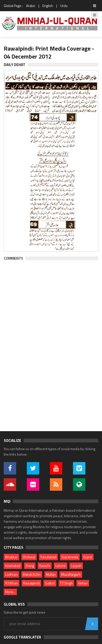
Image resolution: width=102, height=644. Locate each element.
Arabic (31, 6)
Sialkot (50, 583)
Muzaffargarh (71, 574)
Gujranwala (70, 557)
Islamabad (13, 566)
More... (10, 592)
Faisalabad (48, 557)
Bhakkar (11, 557)
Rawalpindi (31, 583)
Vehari (83, 583)
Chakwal (29, 557)
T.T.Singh (66, 583)
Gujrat (88, 557)
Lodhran (11, 574)
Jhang (30, 566)
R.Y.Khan (12, 583)
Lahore (61, 566)
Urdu (64, 6)
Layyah (76, 566)
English (48, 6)
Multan (51, 574)
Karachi (45, 566)
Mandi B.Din (32, 574)
